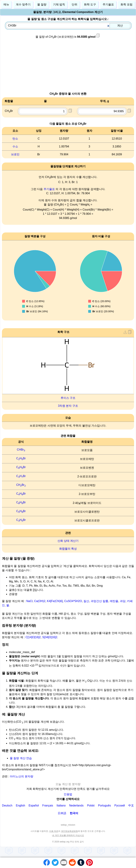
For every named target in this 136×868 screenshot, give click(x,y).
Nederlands (76, 805)
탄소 (15, 139)
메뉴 (6, 4)
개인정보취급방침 (69, 831)
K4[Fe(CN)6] (55, 601)
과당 (123, 601)
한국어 (74, 813)
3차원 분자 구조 (68, 406)
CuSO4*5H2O (73, 601)
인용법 (68, 794)
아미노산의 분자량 (21, 776)
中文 (131, 805)
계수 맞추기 (23, 4)
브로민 (15, 154)
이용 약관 (54, 831)
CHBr (21, 450)
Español (34, 805)
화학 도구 (90, 4)
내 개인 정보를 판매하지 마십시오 (68, 835)
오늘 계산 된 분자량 (68, 784)
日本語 (62, 813)
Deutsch (7, 805)
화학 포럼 (127, 4)
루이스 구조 (68, 398)
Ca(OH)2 (40, 601)
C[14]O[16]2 (33, 637)
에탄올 (114, 601)
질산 (86, 601)
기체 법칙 (59, 4)
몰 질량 (42, 4)
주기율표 (49, 189)
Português (104, 805)
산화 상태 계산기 (68, 541)
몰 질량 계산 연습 (21, 758)
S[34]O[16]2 (50, 637)
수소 (15, 146)
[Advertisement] (68, 67)
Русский (120, 805)
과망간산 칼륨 (99, 601)
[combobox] (68, 26)
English (20, 805)
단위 (75, 4)
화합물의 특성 (68, 549)
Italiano (61, 805)
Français (48, 805)
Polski (91, 805)
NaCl (30, 601)
